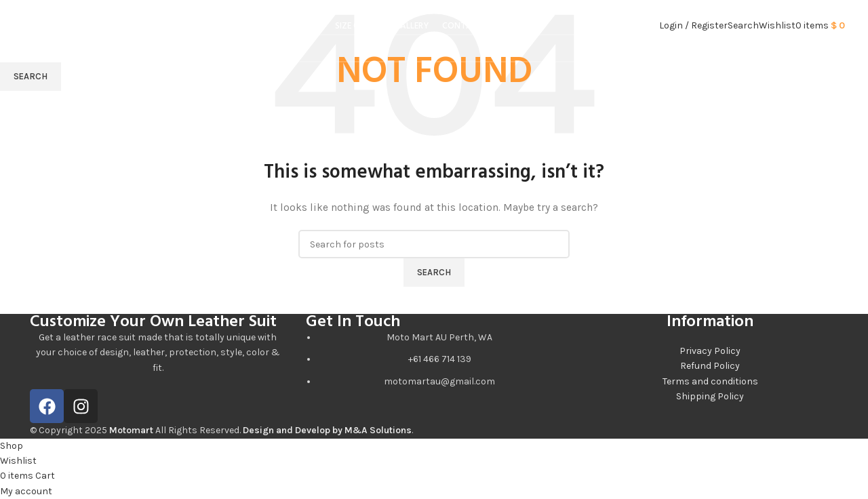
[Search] (743, 30)
